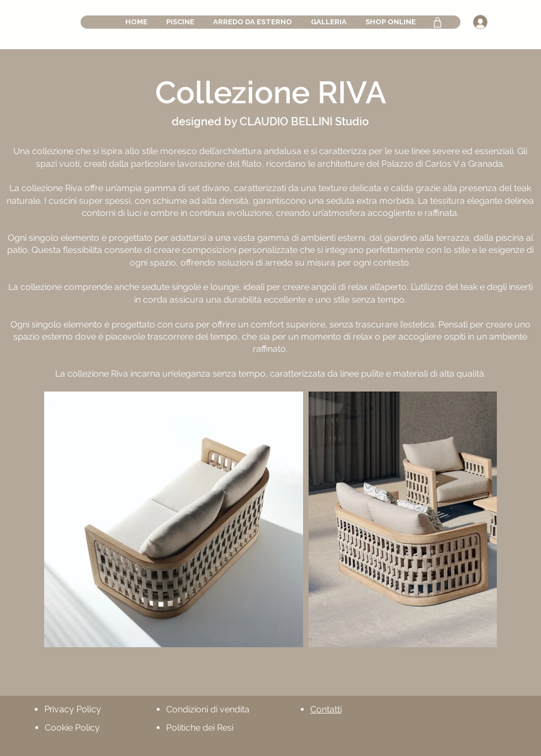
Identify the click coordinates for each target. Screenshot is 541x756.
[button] (180, 22)
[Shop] (437, 22)
